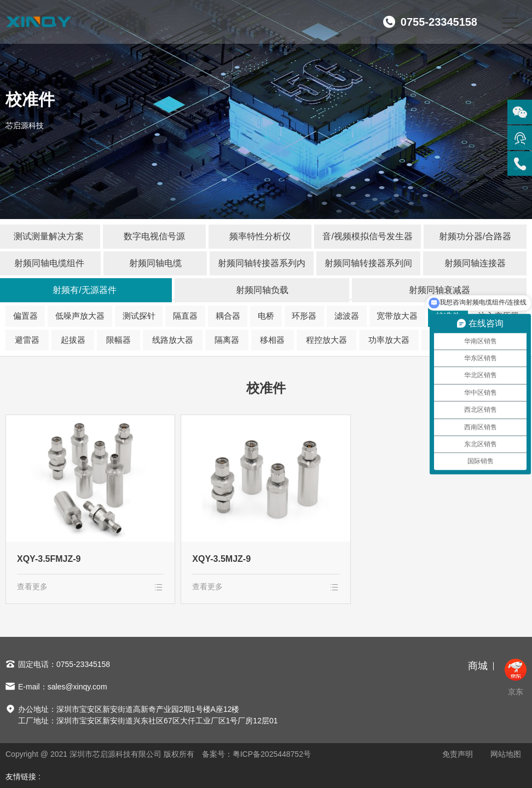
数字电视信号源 (154, 236)
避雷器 (27, 340)
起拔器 (73, 340)
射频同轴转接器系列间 (368, 263)
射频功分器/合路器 (475, 236)
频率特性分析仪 (260, 236)
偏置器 (25, 316)
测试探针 (139, 316)
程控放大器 (326, 340)
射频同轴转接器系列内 (262, 263)
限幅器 (118, 340)
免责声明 (458, 754)
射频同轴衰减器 (440, 290)
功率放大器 (389, 340)
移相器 (272, 340)
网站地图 (506, 754)
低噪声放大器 (80, 316)
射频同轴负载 (262, 290)
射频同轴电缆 (155, 263)
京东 (516, 677)
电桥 (266, 316)
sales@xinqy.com (77, 687)
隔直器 (185, 316)
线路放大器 (173, 340)
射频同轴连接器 (475, 263)
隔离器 (227, 340)
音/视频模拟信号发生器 (367, 236)
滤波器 (347, 316)
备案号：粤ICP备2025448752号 (256, 754)
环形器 (304, 316)
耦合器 (228, 316)
